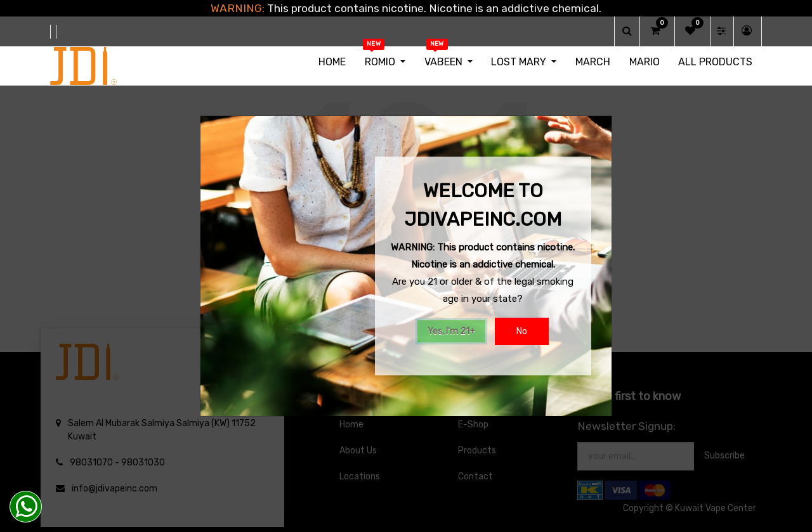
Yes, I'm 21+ (451, 331)
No (522, 331)
